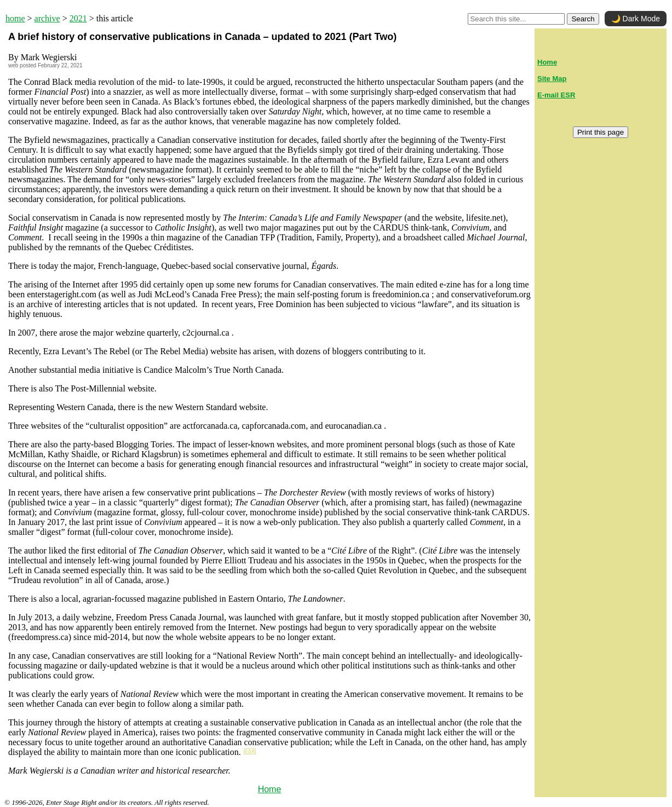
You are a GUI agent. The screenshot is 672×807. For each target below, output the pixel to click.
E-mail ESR (556, 95)
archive (47, 18)
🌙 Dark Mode (636, 19)
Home (270, 789)
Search (583, 19)
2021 (78, 18)
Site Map (552, 79)
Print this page (601, 132)
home (15, 18)
